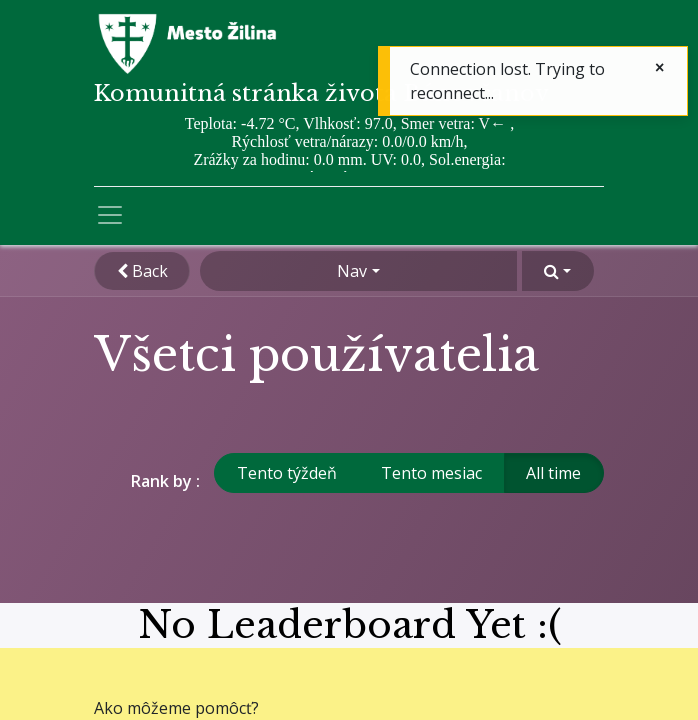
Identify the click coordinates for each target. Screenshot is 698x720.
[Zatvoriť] (659, 67)
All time (553, 473)
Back (142, 271)
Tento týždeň (287, 473)
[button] (558, 271)
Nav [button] (352, 271)
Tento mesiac (431, 473)
